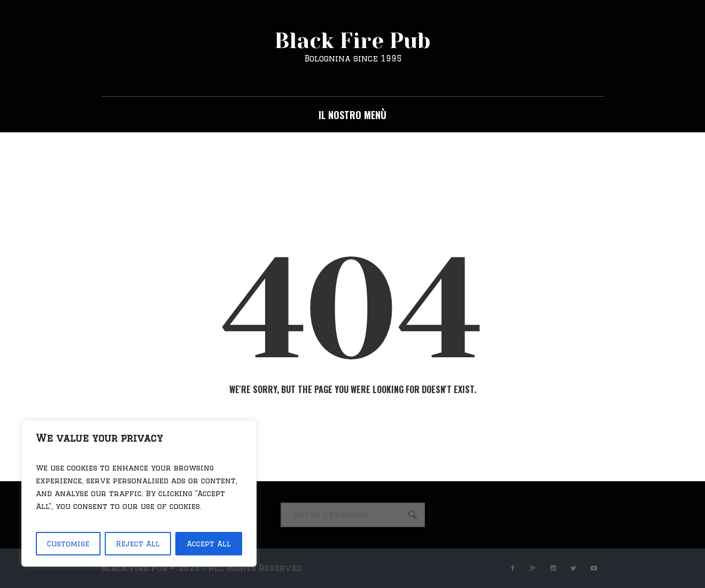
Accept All (209, 544)
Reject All (138, 544)
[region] (139, 493)
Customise (68, 544)
